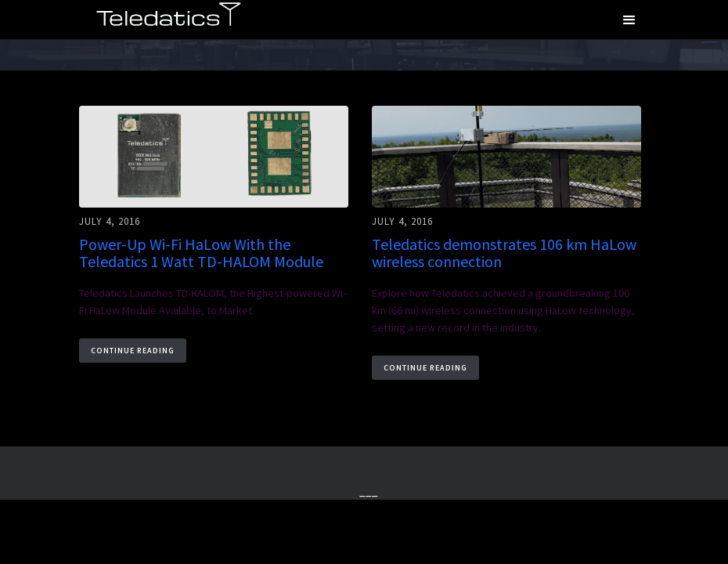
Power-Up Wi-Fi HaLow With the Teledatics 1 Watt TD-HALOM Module (201, 253)
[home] (168, 17)
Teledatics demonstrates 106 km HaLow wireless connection (504, 253)
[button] (629, 20)
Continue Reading (133, 351)
